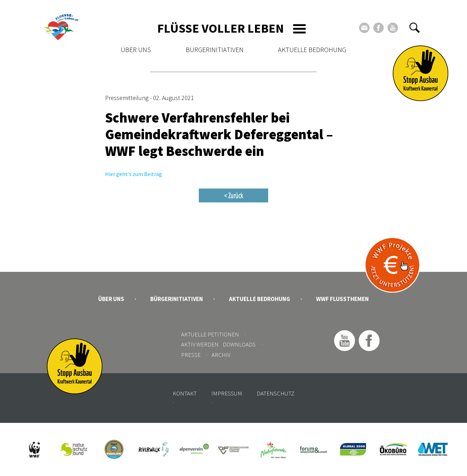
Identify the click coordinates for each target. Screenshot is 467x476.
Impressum (227, 393)
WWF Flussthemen (342, 299)
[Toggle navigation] (299, 29)
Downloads (239, 344)
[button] (415, 28)
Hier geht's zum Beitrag (134, 174)
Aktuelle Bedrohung (312, 49)
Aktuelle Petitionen (210, 334)
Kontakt (185, 393)
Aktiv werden (200, 344)
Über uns (136, 49)
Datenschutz (275, 393)
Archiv (221, 355)
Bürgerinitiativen (215, 49)
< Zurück (233, 195)
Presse (191, 355)
